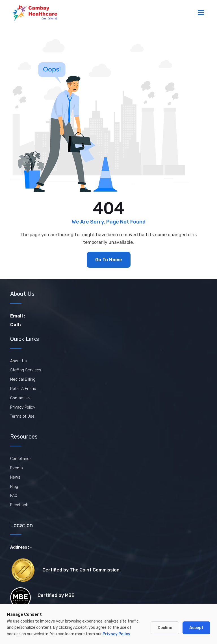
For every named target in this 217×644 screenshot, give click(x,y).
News (15, 477)
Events (17, 468)
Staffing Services (26, 370)
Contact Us (20, 398)
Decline (165, 628)
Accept (196, 628)
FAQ (14, 496)
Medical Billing (23, 379)
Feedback (19, 505)
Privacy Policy (23, 407)
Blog (14, 487)
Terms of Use (22, 416)
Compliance (21, 459)
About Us (19, 361)
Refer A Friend (23, 389)
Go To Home (109, 260)
